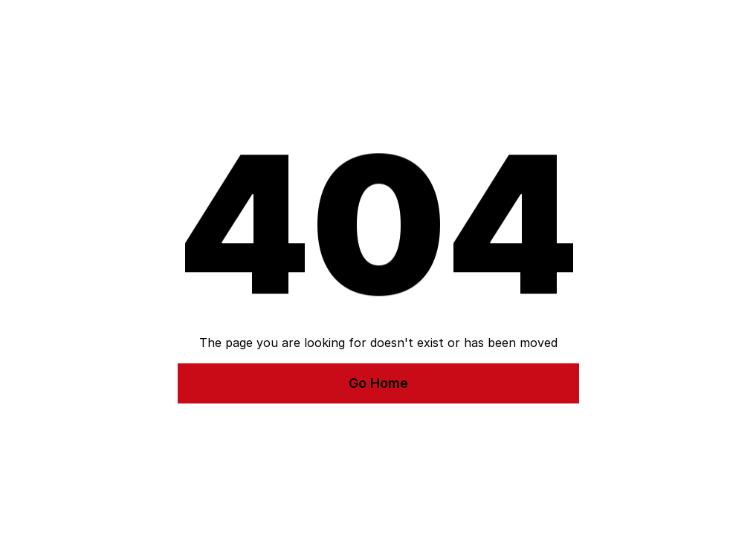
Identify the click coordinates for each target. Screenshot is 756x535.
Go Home (378, 383)
